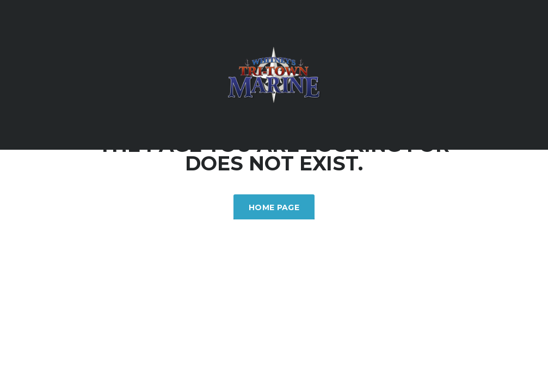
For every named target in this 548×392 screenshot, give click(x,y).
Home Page (274, 207)
